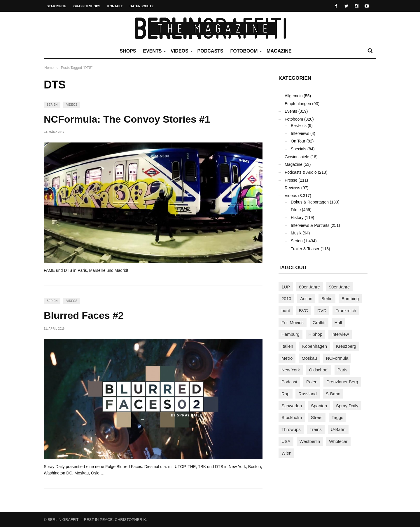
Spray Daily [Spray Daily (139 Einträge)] (347, 406)
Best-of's (299, 126)
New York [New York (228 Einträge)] (291, 370)
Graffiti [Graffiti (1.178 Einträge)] (319, 322)
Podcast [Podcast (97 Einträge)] (289, 382)
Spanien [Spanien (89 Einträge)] (319, 406)
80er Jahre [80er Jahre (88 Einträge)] (309, 287)
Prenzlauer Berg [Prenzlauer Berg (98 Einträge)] (342, 382)
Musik (296, 233)
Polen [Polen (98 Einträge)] (312, 382)
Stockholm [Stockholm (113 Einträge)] (292, 417)
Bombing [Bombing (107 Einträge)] (350, 299)
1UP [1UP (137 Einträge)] (286, 287)
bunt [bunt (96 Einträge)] (286, 311)
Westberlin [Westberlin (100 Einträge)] (310, 441)
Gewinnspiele (297, 157)
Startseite (57, 6)
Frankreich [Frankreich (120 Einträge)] (346, 311)
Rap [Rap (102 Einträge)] (286, 394)
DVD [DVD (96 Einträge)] (322, 311)
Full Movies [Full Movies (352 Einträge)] (293, 322)
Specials (299, 149)
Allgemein (294, 96)
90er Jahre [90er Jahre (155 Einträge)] (339, 287)
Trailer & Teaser (305, 249)
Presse (291, 180)
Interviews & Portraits (310, 225)
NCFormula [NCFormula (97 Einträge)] (337, 358)
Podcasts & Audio (301, 172)
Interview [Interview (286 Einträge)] (340, 334)
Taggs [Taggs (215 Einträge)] (337, 417)
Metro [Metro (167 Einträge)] (287, 358)
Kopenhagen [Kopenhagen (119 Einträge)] (315, 346)
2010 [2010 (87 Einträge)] (286, 299)
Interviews (300, 133)
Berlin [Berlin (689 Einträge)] (327, 299)
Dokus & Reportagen (310, 202)
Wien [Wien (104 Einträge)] (286, 453)
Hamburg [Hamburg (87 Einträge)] (290, 334)
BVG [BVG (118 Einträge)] (304, 311)
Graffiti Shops (87, 6)
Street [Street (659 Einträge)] (317, 417)
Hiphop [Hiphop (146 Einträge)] (316, 334)
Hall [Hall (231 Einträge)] (338, 322)
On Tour (298, 141)
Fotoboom (245, 51)
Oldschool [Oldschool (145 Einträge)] (319, 370)
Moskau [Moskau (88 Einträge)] (309, 358)
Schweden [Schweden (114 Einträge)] (292, 406)
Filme (296, 210)
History (297, 218)
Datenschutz (142, 6)
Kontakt (115, 6)
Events (154, 51)
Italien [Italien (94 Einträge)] (287, 346)
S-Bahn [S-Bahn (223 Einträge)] (333, 394)
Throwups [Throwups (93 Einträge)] (291, 429)
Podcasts (210, 51)
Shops (128, 51)
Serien (52, 105)
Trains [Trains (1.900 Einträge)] (316, 429)
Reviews (292, 188)
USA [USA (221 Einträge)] (286, 441)
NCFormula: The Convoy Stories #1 (127, 119)
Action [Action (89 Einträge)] (306, 299)
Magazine (279, 51)
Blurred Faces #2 (84, 315)
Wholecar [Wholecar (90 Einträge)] (338, 441)
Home (49, 68)
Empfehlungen (298, 104)
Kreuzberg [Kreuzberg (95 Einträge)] (346, 346)
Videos (181, 51)
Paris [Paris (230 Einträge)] (342, 370)
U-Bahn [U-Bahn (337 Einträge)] (338, 429)
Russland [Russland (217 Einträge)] (308, 394)
